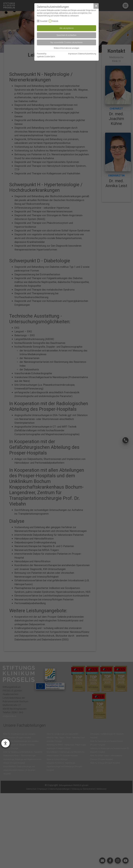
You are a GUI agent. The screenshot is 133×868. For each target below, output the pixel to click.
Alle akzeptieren (67, 28)
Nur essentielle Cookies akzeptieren (66, 42)
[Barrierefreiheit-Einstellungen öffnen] (5, 743)
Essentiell (44, 21)
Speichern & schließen (66, 35)
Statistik (55, 21)
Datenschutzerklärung (87, 54)
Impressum (73, 54)
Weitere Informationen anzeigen (66, 48)
